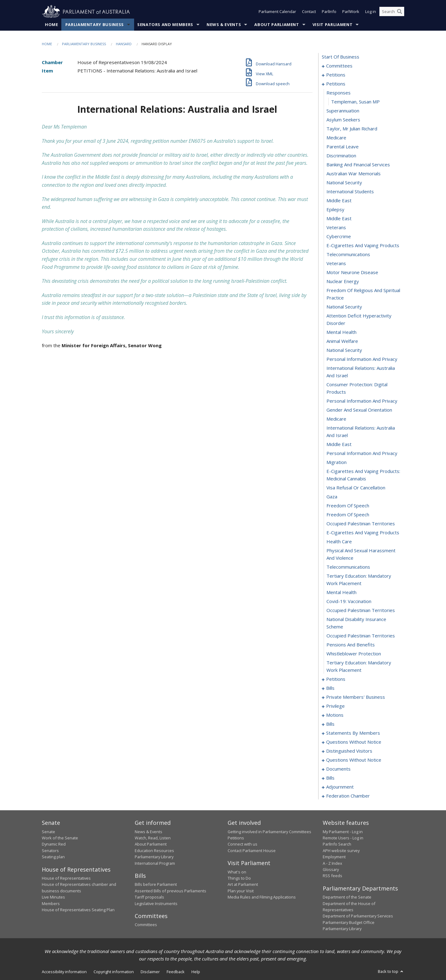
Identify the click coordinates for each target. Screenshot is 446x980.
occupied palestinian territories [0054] (361, 524)
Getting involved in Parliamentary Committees (269, 832)
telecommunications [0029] (348, 255)
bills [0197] (330, 778)
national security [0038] (344, 350)
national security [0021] (344, 183)
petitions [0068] (336, 679)
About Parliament (277, 24)
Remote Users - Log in (343, 838)
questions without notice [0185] (354, 760)
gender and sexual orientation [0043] (359, 410)
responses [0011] (339, 93)
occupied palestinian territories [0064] (361, 636)
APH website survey (341, 851)
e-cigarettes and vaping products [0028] (363, 246)
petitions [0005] (336, 75)
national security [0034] (344, 307)
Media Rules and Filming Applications (262, 897)
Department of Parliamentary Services (358, 916)
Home (52, 24)
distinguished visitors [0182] (349, 751)
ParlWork (351, 12)
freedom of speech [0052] (348, 506)
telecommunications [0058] (348, 567)
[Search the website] (392, 12)
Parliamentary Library (154, 857)
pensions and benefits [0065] (351, 645)
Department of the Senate (347, 897)
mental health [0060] (341, 593)
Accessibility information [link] (64, 972)
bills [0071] (330, 688)
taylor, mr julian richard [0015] (352, 129)
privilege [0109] (335, 706)
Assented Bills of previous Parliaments (171, 891)
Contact (309, 12)
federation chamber (348, 796)
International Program (155, 863)
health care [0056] (339, 542)
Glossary (331, 869)
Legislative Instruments (156, 903)
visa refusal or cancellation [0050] (356, 488)
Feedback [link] (176, 972)
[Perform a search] (400, 12)
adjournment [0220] (340, 787)
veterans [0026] (336, 228)
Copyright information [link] (114, 972)
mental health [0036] (341, 332)
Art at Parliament (243, 885)
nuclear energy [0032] (343, 282)
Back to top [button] (391, 971)
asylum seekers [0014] (343, 120)
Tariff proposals (149, 897)
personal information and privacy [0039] (362, 359)
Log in (371, 12)
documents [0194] (338, 769)
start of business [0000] (341, 57)
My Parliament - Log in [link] (343, 832)
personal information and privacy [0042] (362, 401)
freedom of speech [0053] (348, 515)
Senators (50, 851)
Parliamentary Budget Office (349, 922)
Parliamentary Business (95, 24)
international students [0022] (350, 192)
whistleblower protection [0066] (354, 654)
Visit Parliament (332, 24)
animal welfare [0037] (342, 341)
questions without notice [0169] (354, 742)
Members (51, 903)
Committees (146, 925)
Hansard (124, 44)
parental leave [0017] (343, 147)
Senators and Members (165, 24)
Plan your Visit (241, 891)
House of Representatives (66, 878)
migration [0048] (337, 462)
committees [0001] (339, 66)
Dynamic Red (54, 844)
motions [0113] (335, 715)
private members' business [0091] (356, 697)
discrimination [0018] (341, 156)
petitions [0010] (336, 84)
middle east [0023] (339, 201)
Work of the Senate (60, 838)
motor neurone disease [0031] (352, 273)
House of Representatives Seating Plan (78, 910)
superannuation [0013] (343, 111)
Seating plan (53, 857)
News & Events (224, 24)
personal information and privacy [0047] (362, 453)
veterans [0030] (336, 264)
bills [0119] (330, 724)
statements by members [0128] (353, 733)
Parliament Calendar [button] (277, 12)
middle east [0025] (339, 219)
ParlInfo (329, 12)
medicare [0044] (336, 419)
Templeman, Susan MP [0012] (355, 102)
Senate (48, 832)
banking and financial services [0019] (358, 165)
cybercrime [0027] (339, 237)
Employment (334, 857)
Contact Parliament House (252, 851)
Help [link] (196, 972)
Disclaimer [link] (150, 972)
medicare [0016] (336, 138)
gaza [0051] (332, 497)
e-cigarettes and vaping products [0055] (363, 533)
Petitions (236, 838)
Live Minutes (53, 897)
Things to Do (239, 878)
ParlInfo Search (337, 844)
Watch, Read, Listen (153, 838)
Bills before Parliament (156, 885)
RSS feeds (332, 876)
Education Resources (154, 851)
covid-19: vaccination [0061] (349, 602)
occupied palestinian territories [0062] (361, 610)
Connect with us (243, 844)
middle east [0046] (339, 444)
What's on (237, 872)
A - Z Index (332, 863)
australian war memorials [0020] (354, 174)
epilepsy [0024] (335, 210)
